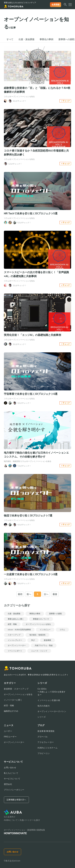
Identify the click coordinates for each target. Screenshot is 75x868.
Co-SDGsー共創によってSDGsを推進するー (52, 692)
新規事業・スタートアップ (16, 689)
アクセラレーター (46, 742)
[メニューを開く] (69, 5)
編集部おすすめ (11, 711)
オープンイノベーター (14, 742)
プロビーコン (44, 753)
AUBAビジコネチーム (47, 748)
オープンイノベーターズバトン (52, 711)
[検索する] (65, 6)
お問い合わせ (10, 768)
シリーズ (42, 717)
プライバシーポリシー (14, 790)
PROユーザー (10, 737)
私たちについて (11, 773)
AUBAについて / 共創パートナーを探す (22, 820)
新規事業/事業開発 (46, 731)
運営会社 (8, 784)
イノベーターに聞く (13, 700)
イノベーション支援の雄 (49, 700)
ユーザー (8, 731)
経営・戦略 (9, 706)
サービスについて (12, 779)
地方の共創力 (44, 706)
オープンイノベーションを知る (18, 694)
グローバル (43, 737)
